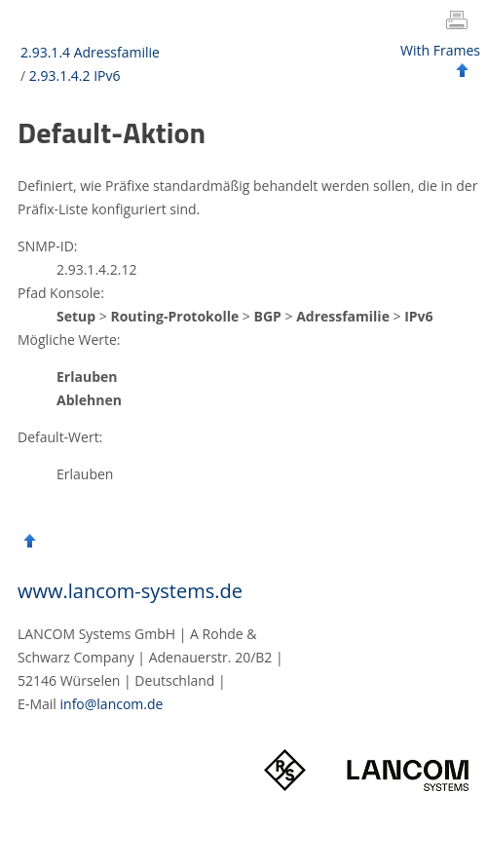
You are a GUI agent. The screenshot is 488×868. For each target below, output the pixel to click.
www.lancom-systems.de (130, 591)
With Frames (440, 50)
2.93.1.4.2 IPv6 (75, 75)
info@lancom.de (112, 704)
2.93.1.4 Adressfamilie (90, 52)
